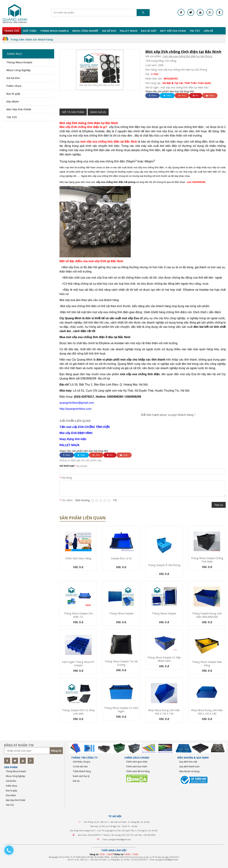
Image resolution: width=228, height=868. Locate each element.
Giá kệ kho (109, 31)
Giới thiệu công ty (81, 762)
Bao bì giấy (149, 31)
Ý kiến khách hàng (82, 771)
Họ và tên (82, 466)
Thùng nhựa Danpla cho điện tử (78, 615)
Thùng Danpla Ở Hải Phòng (164, 565)
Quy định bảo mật (188, 762)
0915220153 (171, 79)
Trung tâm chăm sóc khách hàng (32, 39)
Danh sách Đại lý (81, 776)
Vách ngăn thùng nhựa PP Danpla (78, 664)
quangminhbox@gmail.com (77, 403)
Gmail (210, 96)
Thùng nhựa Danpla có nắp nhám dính (164, 659)
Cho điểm (67, 500)
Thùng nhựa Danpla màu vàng (207, 664)
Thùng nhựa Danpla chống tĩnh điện (207, 560)
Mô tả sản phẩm (73, 112)
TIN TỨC (195, 31)
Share (153, 96)
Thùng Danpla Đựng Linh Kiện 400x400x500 (207, 615)
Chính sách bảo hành (137, 766)
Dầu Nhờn (13, 102)
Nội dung (67, 478)
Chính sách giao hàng (78, 558)
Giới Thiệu (30, 31)
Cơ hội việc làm (80, 766)
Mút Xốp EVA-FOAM (173, 31)
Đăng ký (56, 751)
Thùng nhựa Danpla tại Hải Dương (121, 663)
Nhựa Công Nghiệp (85, 31)
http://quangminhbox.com (76, 409)
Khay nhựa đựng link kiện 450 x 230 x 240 (207, 712)
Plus (182, 96)
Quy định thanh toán (189, 766)
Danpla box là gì (121, 558)
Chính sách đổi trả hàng (138, 771)
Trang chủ (12, 31)
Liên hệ (208, 31)
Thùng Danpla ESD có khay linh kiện (78, 712)
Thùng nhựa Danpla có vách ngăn (121, 710)
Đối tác (76, 781)
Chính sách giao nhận (137, 762)
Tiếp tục (219, 505)
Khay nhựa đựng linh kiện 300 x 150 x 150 (164, 712)
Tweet (167, 96)
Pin (196, 96)
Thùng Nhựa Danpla (54, 31)
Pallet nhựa (129, 31)
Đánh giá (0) (98, 112)
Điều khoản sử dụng (189, 771)
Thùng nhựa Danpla (121, 613)
